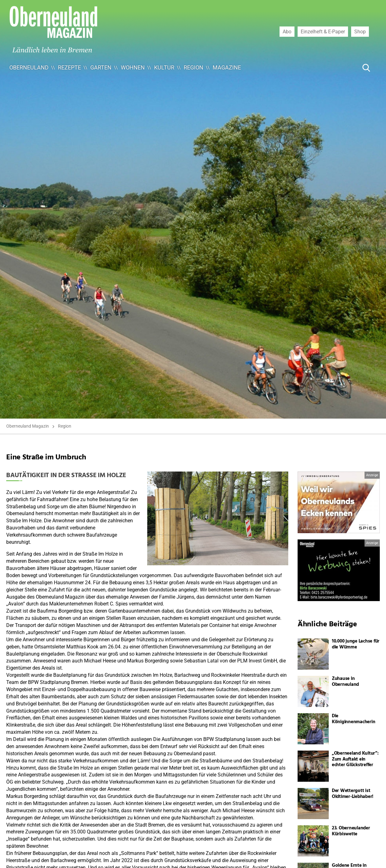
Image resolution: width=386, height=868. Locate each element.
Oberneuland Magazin (28, 426)
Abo (287, 31)
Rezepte (69, 67)
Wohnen (133, 67)
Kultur (164, 67)
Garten (101, 67)
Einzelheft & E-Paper (323, 31)
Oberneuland (29, 67)
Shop (360, 31)
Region (193, 67)
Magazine (227, 67)
